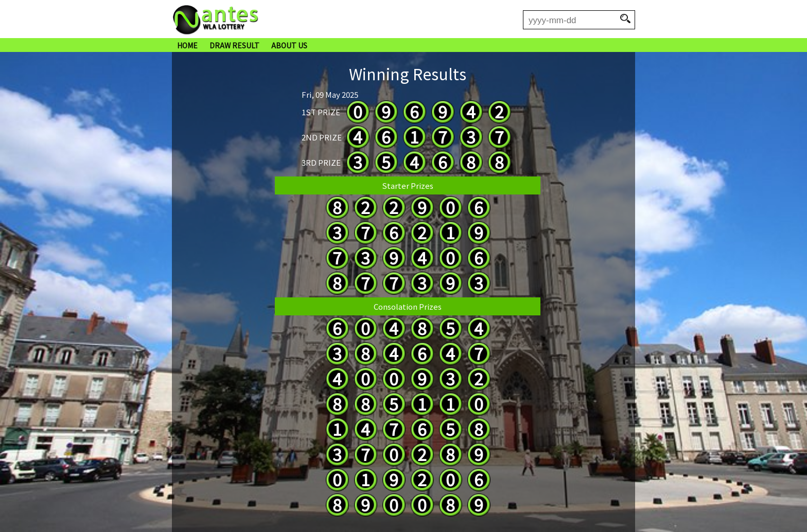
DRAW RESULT (234, 45)
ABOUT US (289, 45)
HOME (187, 45)
